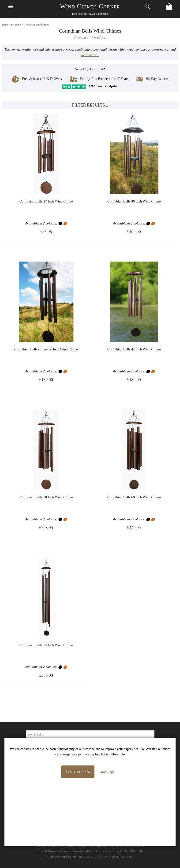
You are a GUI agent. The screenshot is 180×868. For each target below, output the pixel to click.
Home (5, 25)
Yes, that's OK (78, 772)
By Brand (16, 25)
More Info (107, 772)
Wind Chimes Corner (90, 6)
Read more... (90, 55)
